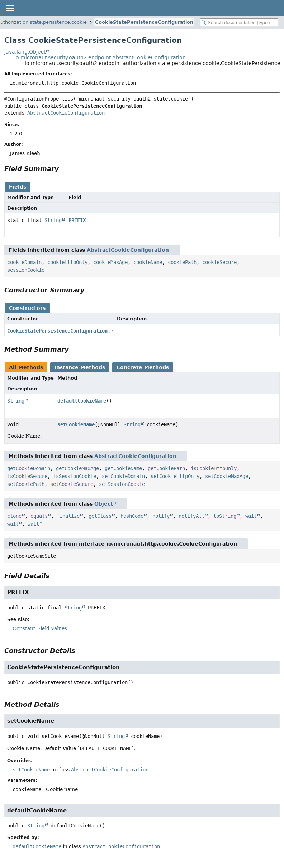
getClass (100, 516)
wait (251, 516)
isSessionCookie (75, 476)
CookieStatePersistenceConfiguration (144, 22)
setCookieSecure (72, 484)
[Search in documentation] (239, 22)
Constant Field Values (40, 628)
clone (14, 516)
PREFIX (77, 220)
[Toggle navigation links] (10, 8)
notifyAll (191, 516)
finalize (68, 516)
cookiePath (182, 262)
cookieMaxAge (110, 262)
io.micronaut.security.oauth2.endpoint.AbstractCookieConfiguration (100, 57)
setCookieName (76, 424)
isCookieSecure (27, 476)
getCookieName (123, 468)
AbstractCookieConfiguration (66, 113)
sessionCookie (26, 270)
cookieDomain (24, 262)
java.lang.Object (25, 52)
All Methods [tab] (26, 367)
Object (104, 504)
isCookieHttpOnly (214, 468)
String (53, 220)
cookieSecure (219, 262)
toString (225, 516)
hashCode (132, 516)
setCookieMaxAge (227, 476)
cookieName (148, 262)
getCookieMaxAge (77, 468)
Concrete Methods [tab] (143, 367)
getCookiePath (166, 468)
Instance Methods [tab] (80, 367)
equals (39, 516)
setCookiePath (26, 484)
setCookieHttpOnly (175, 476)
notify (161, 516)
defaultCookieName (82, 401)
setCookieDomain (123, 476)
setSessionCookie (122, 484)
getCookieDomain (29, 468)
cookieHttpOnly (67, 262)
